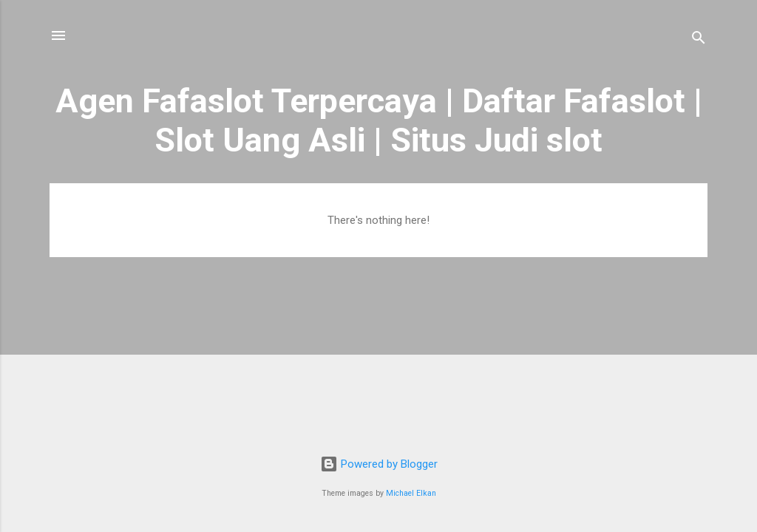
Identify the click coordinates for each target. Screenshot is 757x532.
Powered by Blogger (379, 464)
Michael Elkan (411, 493)
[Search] (699, 40)
